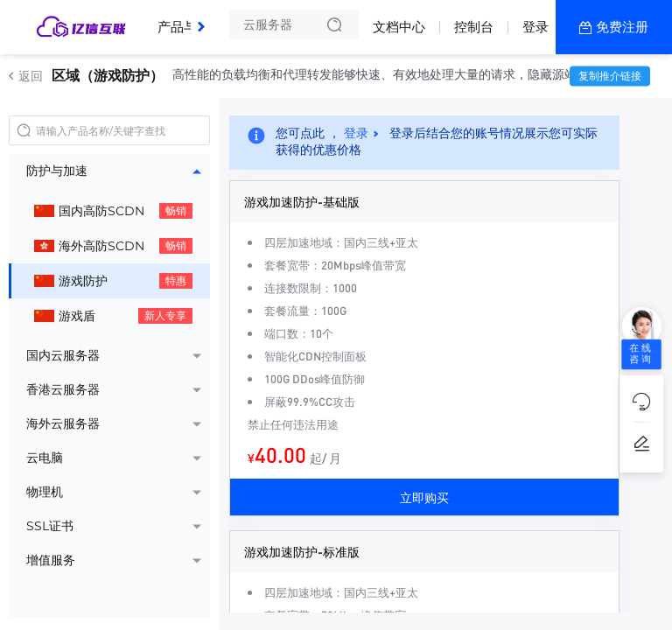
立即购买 (424, 497)
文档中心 (399, 27)
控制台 (474, 27)
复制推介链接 (610, 76)
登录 (535, 27)
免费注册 (622, 27)
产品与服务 (195, 20)
